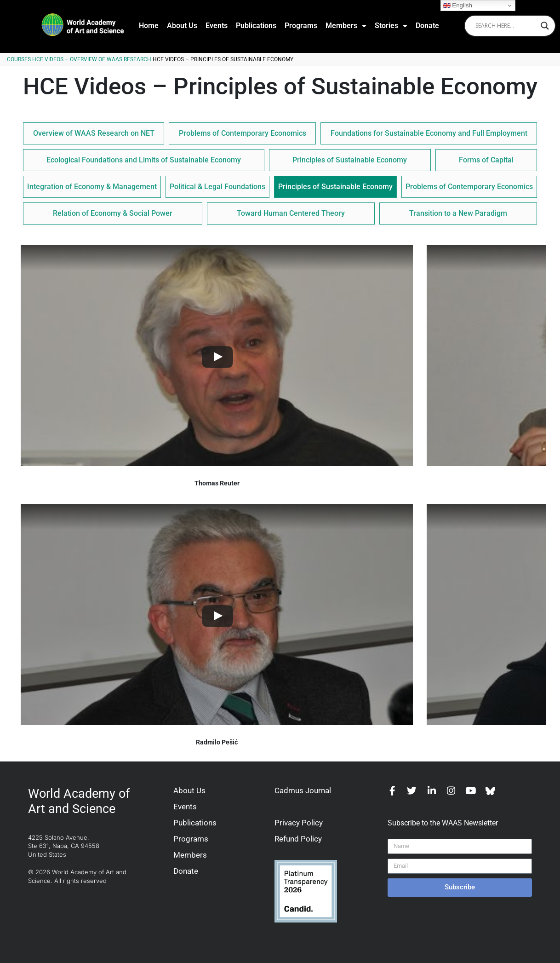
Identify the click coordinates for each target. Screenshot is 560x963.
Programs (301, 26)
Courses (19, 59)
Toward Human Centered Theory (291, 213)
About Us (182, 26)
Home (149, 26)
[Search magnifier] (545, 26)
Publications (256, 26)
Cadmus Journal (303, 790)
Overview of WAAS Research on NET (94, 133)
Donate (427, 26)
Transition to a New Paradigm (458, 213)
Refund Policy (298, 839)
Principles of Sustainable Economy (350, 160)
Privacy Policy (299, 823)
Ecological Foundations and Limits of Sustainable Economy (144, 160)
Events (217, 26)
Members (346, 26)
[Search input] (506, 26)
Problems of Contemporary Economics (243, 133)
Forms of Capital (486, 160)
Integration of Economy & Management (92, 187)
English (458, 6)
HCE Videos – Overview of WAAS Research (92, 59)
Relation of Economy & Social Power (113, 213)
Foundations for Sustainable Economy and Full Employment (429, 133)
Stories (391, 26)
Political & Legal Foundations (217, 187)
